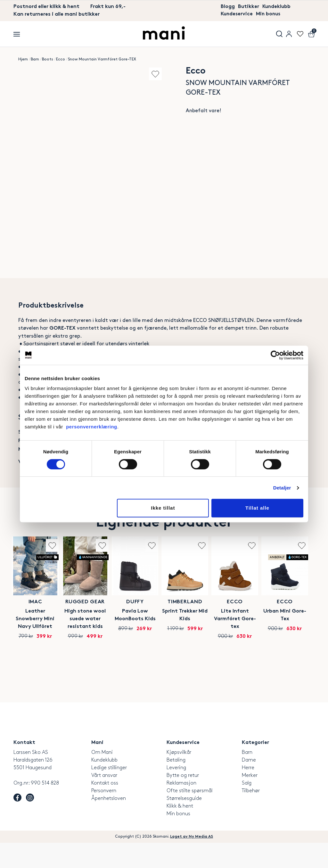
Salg (247, 808)
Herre (248, 793)
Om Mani (102, 778)
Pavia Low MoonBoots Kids (199, 644)
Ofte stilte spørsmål (189, 816)
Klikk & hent (180, 831)
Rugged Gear (124, 635)
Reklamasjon (181, 808)
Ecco (61, 60)
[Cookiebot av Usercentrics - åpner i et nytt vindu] (275, 355)
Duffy (199, 635)
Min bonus (270, 15)
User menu (289, 34)
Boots (48, 60)
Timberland (275, 635)
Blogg (228, 7)
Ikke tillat (163, 508)
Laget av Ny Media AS (192, 862)
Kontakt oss (105, 808)
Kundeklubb (277, 7)
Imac (48, 635)
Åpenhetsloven (109, 824)
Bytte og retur (183, 801)
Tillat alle (257, 508)
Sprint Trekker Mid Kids (275, 644)
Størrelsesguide (184, 824)
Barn (35, 60)
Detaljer (282, 488)
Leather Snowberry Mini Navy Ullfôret (48, 648)
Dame (249, 785)
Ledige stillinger (109, 793)
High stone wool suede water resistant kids (124, 648)
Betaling (176, 785)
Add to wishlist (154, 74)
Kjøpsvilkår (179, 778)
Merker (250, 801)
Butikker (249, 7)
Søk (279, 34)
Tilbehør (251, 816)
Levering (176, 793)
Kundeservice (237, 15)
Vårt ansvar (104, 801)
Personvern (104, 816)
